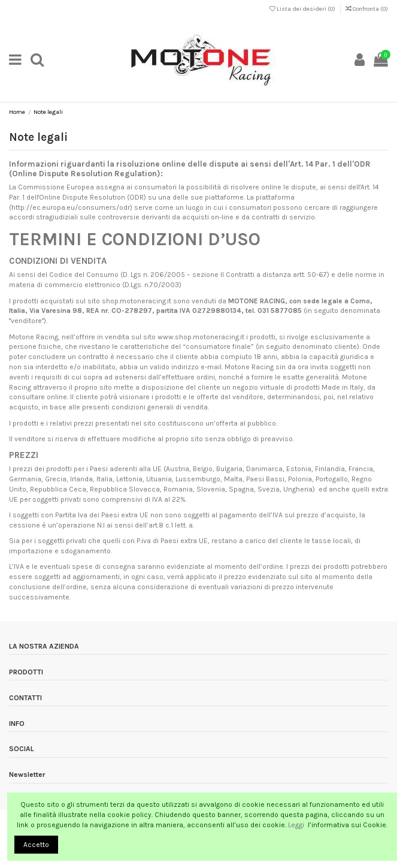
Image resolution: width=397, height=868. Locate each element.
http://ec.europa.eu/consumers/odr (71, 207)
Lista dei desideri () (303, 9)
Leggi (297, 825)
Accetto (36, 845)
